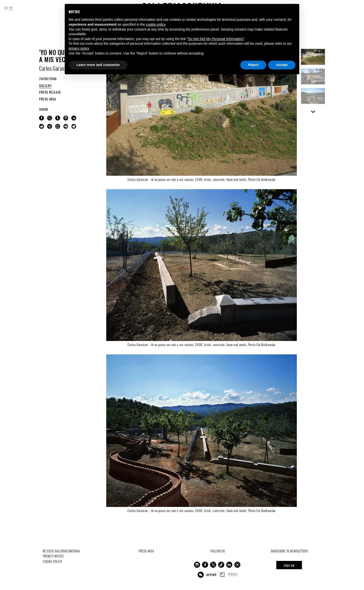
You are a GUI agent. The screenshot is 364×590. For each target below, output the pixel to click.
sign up (289, 565)
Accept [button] (282, 65)
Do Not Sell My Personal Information (215, 39)
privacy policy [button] (79, 48)
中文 (9, 8)
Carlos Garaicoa (55, 68)
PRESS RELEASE (50, 92)
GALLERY (45, 85)
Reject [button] (253, 65)
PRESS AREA (48, 99)
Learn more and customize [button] (98, 65)
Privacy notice (53, 556)
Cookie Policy (53, 561)
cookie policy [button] (156, 24)
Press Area (146, 551)
